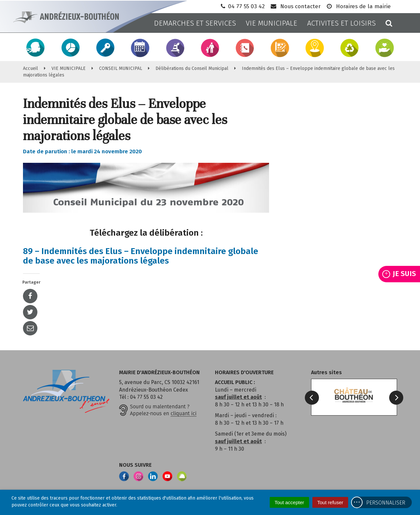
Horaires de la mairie (358, 6)
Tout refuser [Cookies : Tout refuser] (330, 502)
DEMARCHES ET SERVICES (195, 23)
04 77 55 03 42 (242, 6)
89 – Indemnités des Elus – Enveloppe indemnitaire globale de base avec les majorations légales (141, 256)
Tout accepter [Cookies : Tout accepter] (289, 502)
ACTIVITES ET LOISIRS (341, 23)
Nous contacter (295, 6)
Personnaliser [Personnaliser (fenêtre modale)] (386, 503)
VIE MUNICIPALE (272, 23)
